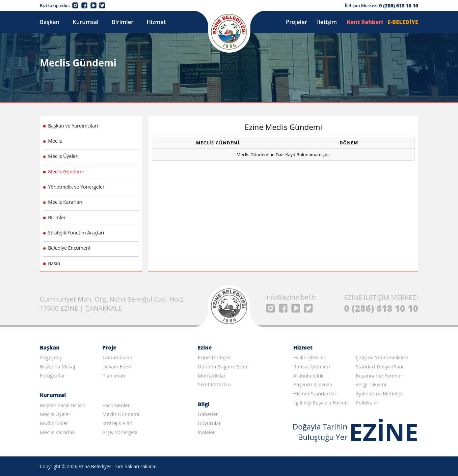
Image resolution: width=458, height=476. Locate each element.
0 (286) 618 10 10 (399, 6)
